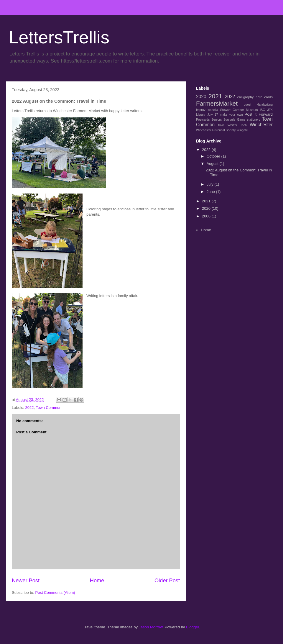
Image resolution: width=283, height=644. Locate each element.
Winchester (261, 125)
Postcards (203, 120)
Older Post (167, 581)
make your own (231, 115)
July (211, 184)
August (213, 164)
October (214, 156)
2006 (207, 216)
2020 (201, 97)
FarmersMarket (217, 103)
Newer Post (26, 581)
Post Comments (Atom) (55, 593)
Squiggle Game (234, 120)
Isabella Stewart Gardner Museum (233, 110)
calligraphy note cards (255, 97)
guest (247, 105)
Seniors (217, 120)
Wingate (242, 130)
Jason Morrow (151, 627)
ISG (262, 110)
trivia (221, 125)
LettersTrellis (59, 37)
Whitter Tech (237, 125)
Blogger (192, 627)
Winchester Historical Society (216, 130)
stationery (254, 120)
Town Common (48, 408)
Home (97, 581)
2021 (215, 96)
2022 (30, 408)
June (211, 192)
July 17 (213, 115)
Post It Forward (259, 114)
